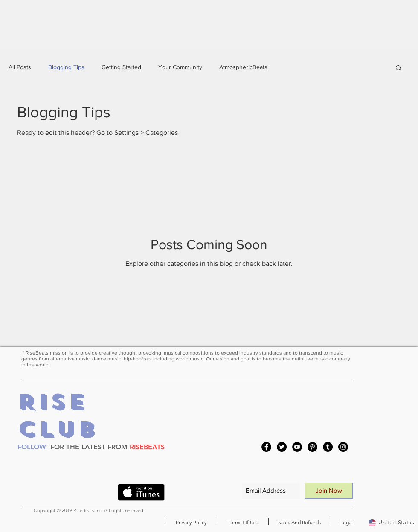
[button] (399, 68)
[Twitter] (282, 447)
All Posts (20, 67)
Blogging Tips (66, 67)
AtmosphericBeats (243, 67)
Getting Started (121, 67)
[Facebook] (266, 447)
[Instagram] (343, 447)
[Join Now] (329, 491)
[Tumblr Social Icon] (328, 447)
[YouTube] (297, 447)
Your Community (180, 67)
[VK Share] (95, 494)
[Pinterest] (312, 447)
